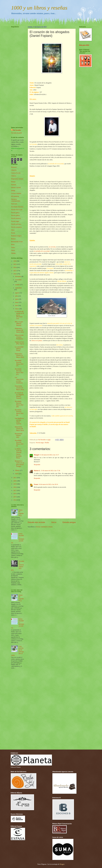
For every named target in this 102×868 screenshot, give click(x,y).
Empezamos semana (17, 179)
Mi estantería (15, 196)
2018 (15, 487)
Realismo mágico (16, 236)
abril (17, 306)
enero (17, 474)
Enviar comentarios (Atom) (44, 527)
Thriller (47, 443)
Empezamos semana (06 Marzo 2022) (19, 429)
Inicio (54, 522)
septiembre (18, 288)
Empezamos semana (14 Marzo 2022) (19, 388)
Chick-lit (14, 170)
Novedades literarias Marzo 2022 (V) (19, 363)
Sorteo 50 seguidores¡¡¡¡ (21, 513)
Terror (13, 250)
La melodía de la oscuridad (42, 251)
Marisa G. (37, 471)
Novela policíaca (16, 224)
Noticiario (14, 204)
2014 (15, 500)
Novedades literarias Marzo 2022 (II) (19, 412)
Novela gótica (15, 213)
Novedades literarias (17, 207)
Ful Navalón (17, 130)
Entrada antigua (69, 522)
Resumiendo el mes (17, 242)
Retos (13, 244)
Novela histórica (16, 218)
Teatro (13, 247)
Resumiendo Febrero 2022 (19, 435)
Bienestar (14, 167)
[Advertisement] (17, 72)
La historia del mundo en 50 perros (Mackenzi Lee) (19, 315)
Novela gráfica (16, 215)
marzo (17, 309)
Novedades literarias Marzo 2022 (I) (19, 443)
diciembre (18, 276)
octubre (18, 285)
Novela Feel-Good (17, 210)
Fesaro (36, 484)
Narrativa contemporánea (16, 200)
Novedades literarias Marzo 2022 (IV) (19, 372)
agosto (17, 293)
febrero (18, 470)
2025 (15, 264)
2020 (15, 481)
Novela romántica (16, 227)
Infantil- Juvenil (16, 187)
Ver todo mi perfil (16, 133)
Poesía (13, 233)
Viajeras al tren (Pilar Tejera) (19, 343)
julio (17, 296)
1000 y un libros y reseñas (39, 8)
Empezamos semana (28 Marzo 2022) (19, 330)
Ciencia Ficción (16, 173)
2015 (15, 497)
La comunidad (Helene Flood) (19, 349)
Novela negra (40, 443)
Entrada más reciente (36, 522)
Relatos (13, 239)
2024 (15, 267)
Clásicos (14, 176)
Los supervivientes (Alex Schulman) (19, 380)
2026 (15, 261)
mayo (17, 302)
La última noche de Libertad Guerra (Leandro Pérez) (18, 453)
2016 (15, 494)
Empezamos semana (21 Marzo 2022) (19, 356)
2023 (15, 271)
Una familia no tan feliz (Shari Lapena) (19, 421)
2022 (15, 274)
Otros (13, 230)
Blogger (62, 864)
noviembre (18, 280)
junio (17, 299)
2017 (15, 490)
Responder (37, 465)
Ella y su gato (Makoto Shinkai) (19, 324)
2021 (15, 478)
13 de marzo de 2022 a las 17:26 (50, 471)
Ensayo (13, 182)
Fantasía (14, 185)
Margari (37, 455)
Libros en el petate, (37, 341)
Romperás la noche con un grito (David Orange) (19, 464)
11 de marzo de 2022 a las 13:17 (49, 455)
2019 (15, 484)
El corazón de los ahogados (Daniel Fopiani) (19, 395)
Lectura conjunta (16, 193)
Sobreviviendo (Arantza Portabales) (19, 337)
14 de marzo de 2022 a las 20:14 (48, 484)
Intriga (13, 190)
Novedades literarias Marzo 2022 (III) (19, 404)
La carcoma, (52, 247)
